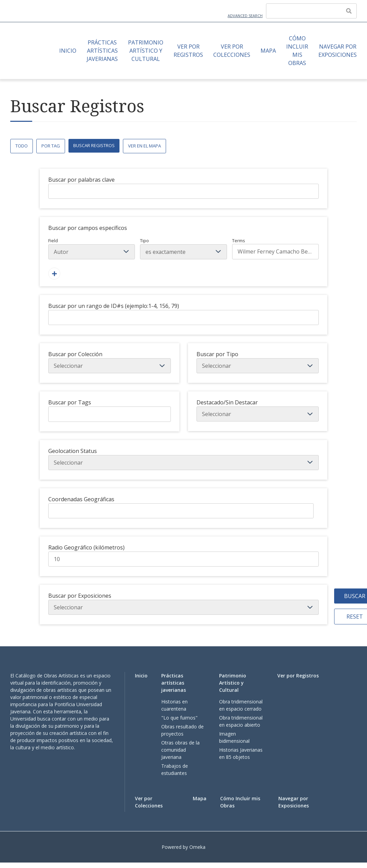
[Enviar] (349, 11)
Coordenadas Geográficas (81, 499)
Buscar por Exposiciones (80, 596)
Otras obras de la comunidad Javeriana (180, 750)
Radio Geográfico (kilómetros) (86, 547)
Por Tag (51, 146)
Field (92, 248)
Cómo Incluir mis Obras (297, 51)
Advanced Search (245, 16)
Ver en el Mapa (144, 146)
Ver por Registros (188, 51)
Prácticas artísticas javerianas (102, 51)
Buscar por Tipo (217, 354)
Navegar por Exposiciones (338, 51)
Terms (275, 248)
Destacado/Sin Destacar (227, 402)
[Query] (311, 11)
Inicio (68, 51)
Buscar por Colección (75, 354)
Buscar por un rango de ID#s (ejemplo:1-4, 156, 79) (114, 306)
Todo (22, 146)
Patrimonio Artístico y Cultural (146, 51)
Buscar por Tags (70, 402)
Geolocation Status (73, 451)
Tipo (183, 248)
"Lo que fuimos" (179, 718)
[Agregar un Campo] (54, 274)
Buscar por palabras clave (81, 180)
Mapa (268, 51)
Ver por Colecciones (232, 51)
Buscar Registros (94, 145)
